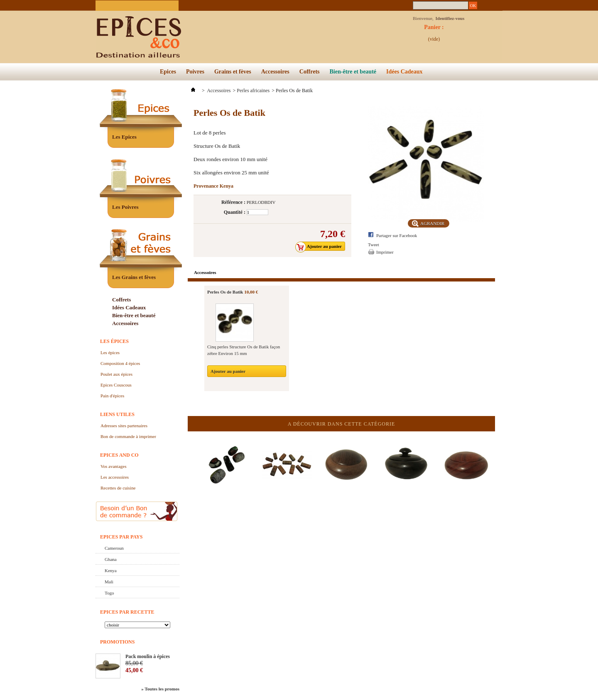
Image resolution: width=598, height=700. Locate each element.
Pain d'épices (112, 396)
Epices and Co (119, 455)
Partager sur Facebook (397, 235)
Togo (109, 593)
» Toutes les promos (160, 689)
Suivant (493, 456)
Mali (109, 582)
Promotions (117, 642)
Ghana (111, 559)
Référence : (233, 202)
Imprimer (385, 252)
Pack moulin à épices (148, 656)
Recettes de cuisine (118, 488)
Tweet (374, 245)
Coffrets (310, 72)
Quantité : (235, 212)
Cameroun (114, 548)
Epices (168, 72)
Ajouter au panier (228, 371)
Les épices (114, 341)
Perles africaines (253, 91)
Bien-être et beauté (353, 72)
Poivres (195, 72)
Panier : (434, 29)
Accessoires (275, 72)
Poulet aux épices (116, 374)
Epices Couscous (116, 385)
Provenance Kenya (213, 186)
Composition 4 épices (120, 363)
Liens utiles (117, 414)
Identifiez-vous (450, 18)
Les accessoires (115, 477)
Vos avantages (113, 466)
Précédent (190, 456)
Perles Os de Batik (225, 292)
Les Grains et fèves (134, 277)
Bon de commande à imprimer (128, 436)
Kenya (111, 570)
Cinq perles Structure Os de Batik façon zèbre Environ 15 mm (244, 350)
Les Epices (124, 137)
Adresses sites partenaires (124, 426)
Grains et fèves (233, 72)
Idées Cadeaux (404, 72)
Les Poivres (125, 207)
